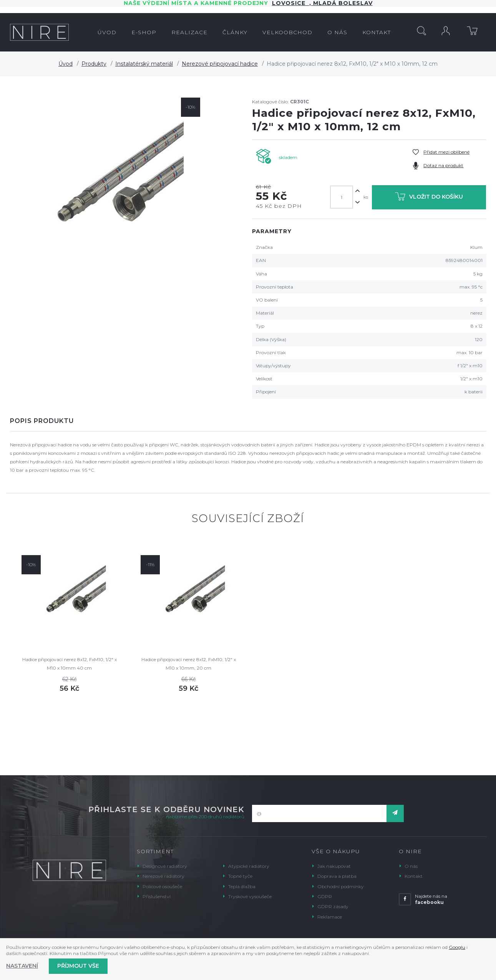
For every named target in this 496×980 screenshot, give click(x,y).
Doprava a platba (337, 876)
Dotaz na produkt (443, 165)
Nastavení (22, 966)
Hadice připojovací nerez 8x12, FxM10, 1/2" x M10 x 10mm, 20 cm (189, 664)
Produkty (94, 64)
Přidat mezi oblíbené (446, 152)
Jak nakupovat (334, 866)
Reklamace (330, 917)
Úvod (66, 64)
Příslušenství (157, 896)
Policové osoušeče (162, 886)
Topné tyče (240, 876)
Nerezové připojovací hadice (220, 64)
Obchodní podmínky (341, 886)
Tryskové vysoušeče (250, 896)
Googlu (457, 947)
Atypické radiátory (249, 866)
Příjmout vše (78, 966)
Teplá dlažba (242, 886)
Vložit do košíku (429, 198)
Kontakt (414, 876)
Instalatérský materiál (144, 64)
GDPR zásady (333, 906)
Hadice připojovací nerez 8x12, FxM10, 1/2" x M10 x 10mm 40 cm (70, 664)
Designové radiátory (165, 866)
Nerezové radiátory (163, 876)
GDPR (325, 896)
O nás (411, 866)
